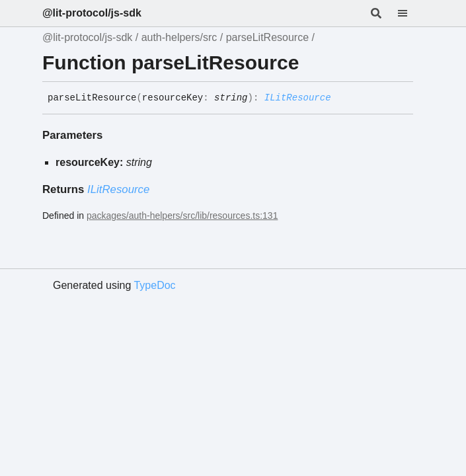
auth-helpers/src (179, 37)
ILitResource (298, 98)
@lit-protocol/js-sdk (92, 13)
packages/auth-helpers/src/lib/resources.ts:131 (182, 216)
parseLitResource (267, 37)
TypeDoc (154, 285)
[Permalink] (341, 99)
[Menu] (410, 13)
